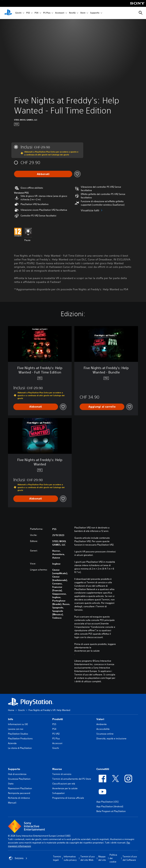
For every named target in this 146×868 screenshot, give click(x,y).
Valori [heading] (100, 719)
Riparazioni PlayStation (20, 788)
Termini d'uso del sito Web (88, 858)
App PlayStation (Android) (110, 806)
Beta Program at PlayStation (111, 811)
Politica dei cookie (113, 858)
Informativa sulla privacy (70, 858)
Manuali (12, 803)
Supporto (95, 13)
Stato (11, 784)
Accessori (60, 13)
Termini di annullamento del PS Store (72, 779)
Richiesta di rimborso (19, 798)
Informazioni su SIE (18, 724)
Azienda (12, 743)
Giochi (18, 13)
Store (83, 13)
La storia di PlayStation (20, 748)
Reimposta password (19, 793)
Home (11, 710)
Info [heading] (11, 719)
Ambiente (102, 724)
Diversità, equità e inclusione (111, 738)
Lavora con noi (16, 729)
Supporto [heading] (14, 769)
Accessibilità (103, 729)
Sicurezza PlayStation (19, 779)
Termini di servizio (62, 774)
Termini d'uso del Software (130, 858)
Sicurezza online (105, 734)
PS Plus (47, 13)
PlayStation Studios (18, 734)
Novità (72, 13)
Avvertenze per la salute (87, 651)
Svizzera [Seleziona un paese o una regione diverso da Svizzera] (18, 858)
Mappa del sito (102, 858)
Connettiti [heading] (103, 769)
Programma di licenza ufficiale (68, 798)
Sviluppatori (58, 793)
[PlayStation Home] (8, 13)
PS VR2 (56, 734)
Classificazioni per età (64, 784)
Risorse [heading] (57, 769)
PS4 (36, 13)
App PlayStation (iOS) (108, 802)
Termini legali (57, 858)
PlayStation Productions (20, 738)
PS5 (28, 13)
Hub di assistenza (17, 774)
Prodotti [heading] (58, 719)
